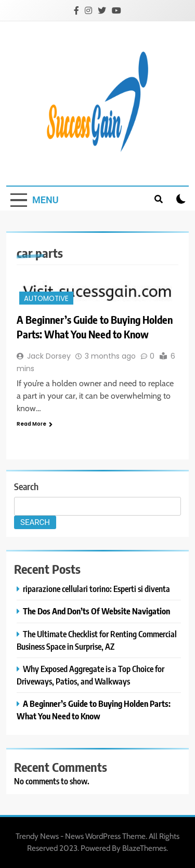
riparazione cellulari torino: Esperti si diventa (96, 589)
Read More (35, 424)
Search (26, 486)
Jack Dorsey (49, 356)
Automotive (46, 299)
